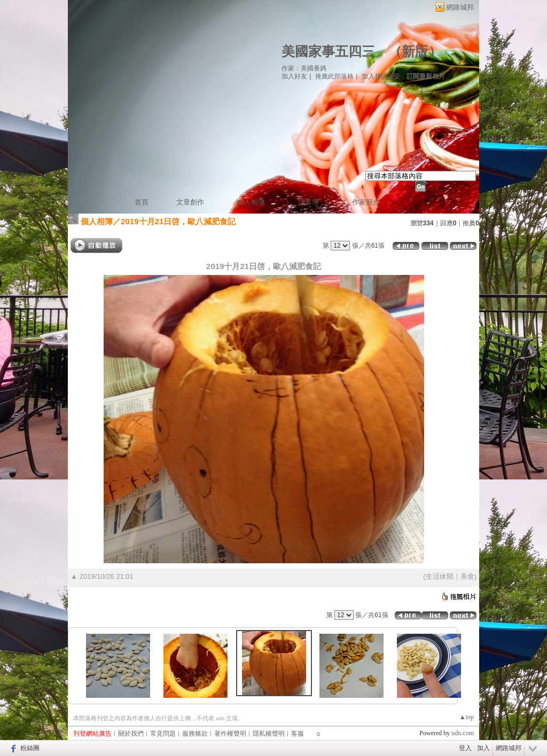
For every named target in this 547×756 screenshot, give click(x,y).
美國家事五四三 (328, 52)
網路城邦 (460, 7)
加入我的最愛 (381, 76)
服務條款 (195, 734)
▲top (467, 717)
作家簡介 (366, 202)
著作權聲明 (230, 734)
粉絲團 (30, 748)
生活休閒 (440, 576)
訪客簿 (308, 202)
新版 (415, 52)
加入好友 (294, 76)
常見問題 (163, 734)
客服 (298, 734)
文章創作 (190, 202)
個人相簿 (251, 202)
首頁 (142, 202)
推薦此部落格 (334, 76)
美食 (467, 576)
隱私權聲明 (269, 734)
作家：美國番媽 (304, 68)
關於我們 (131, 734)
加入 (483, 748)
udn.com (463, 733)
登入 (465, 748)
